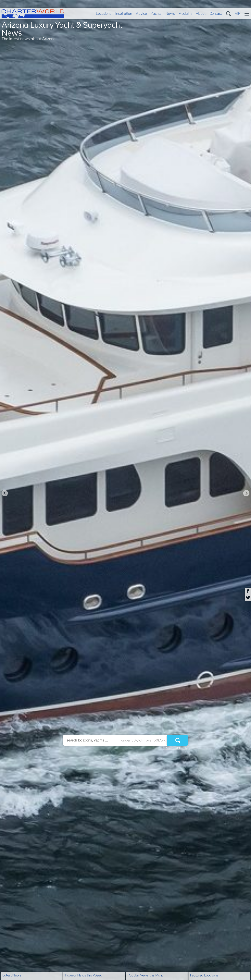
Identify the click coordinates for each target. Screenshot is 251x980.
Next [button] (246, 493)
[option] (125, 490)
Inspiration (124, 13)
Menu (247, 14)
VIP (238, 13)
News (170, 13)
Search (228, 14)
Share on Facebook (248, 591)
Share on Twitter (248, 597)
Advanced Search (176, 748)
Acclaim (185, 13)
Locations (104, 13)
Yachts (156, 13)
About (201, 13)
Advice (141, 13)
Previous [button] (5, 493)
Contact (216, 13)
